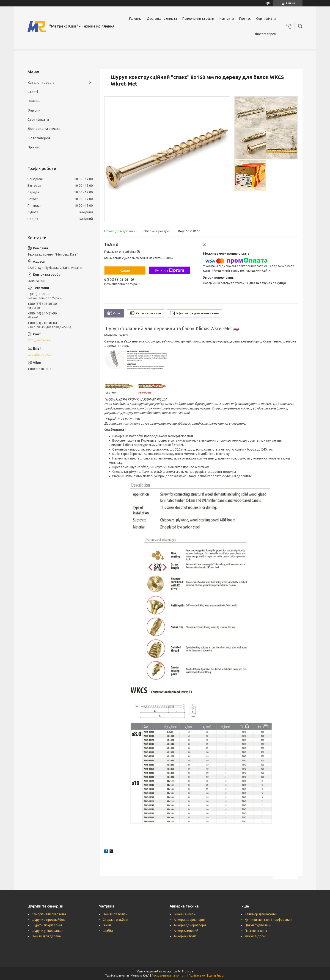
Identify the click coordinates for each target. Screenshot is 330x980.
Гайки (107, 925)
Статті (33, 92)
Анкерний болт (185, 936)
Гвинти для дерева (46, 936)
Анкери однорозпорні (190, 925)
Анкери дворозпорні (189, 920)
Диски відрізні (256, 936)
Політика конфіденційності (207, 976)
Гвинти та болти (115, 914)
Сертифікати (266, 19)
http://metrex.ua (39, 340)
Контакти (227, 19)
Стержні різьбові (115, 920)
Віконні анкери (185, 914)
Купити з (169, 270)
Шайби (108, 931)
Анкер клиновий (186, 931)
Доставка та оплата (162, 19)
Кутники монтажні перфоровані (268, 920)
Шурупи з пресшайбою (49, 920)
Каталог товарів (41, 82)
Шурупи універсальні (47, 931)
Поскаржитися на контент (169, 976)
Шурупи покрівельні (47, 925)
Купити (125, 270)
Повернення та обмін (198, 19)
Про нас (245, 19)
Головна (135, 19)
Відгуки (34, 110)
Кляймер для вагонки (261, 914)
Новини (34, 101)
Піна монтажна (256, 931)
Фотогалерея (265, 34)
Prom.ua (187, 971)
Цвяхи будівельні (258, 925)
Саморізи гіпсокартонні (49, 914)
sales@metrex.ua (40, 355)
